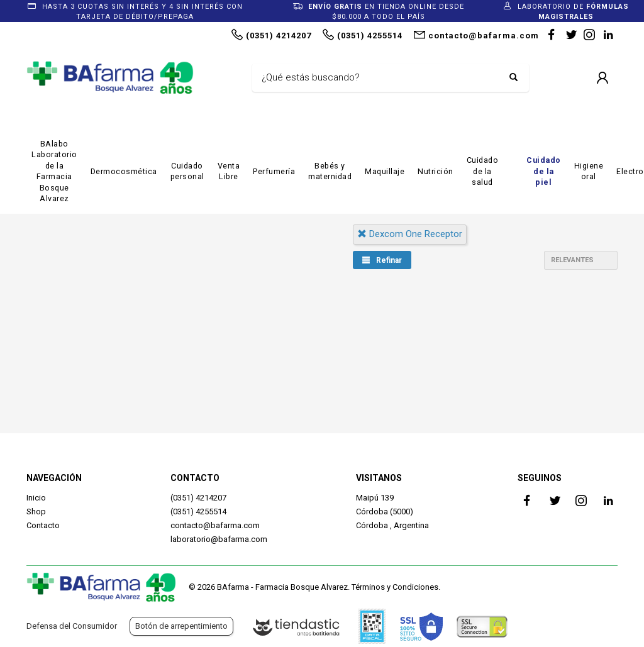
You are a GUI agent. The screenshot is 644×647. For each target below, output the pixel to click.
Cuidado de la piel (544, 171)
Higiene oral (589, 171)
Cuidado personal (187, 171)
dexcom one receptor (410, 234)
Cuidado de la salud (483, 171)
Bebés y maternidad (330, 171)
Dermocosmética (124, 171)
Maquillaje (385, 171)
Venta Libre (229, 171)
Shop (36, 512)
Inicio (36, 498)
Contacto (43, 525)
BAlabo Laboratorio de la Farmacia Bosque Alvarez (54, 171)
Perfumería (274, 171)
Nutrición (436, 171)
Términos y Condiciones (395, 587)
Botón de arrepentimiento (181, 626)
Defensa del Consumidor (72, 626)
